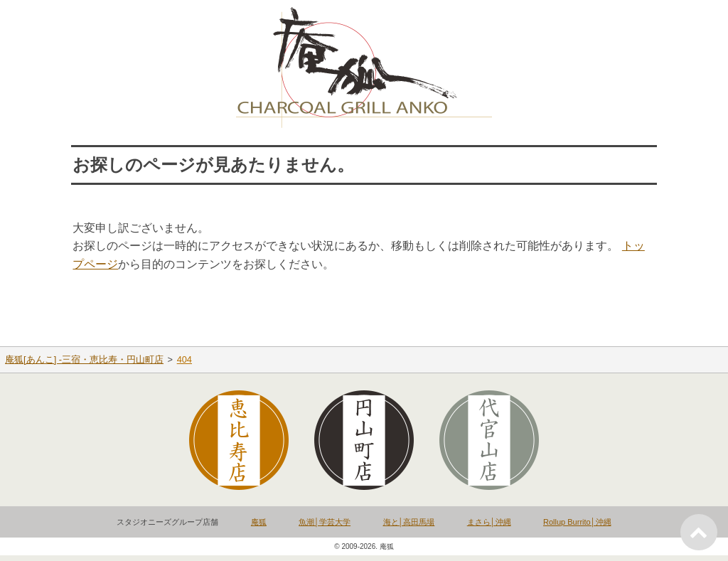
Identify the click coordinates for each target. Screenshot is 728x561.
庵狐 (259, 522)
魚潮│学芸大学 (325, 522)
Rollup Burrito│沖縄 (577, 522)
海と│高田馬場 (409, 522)
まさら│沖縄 (489, 522)
